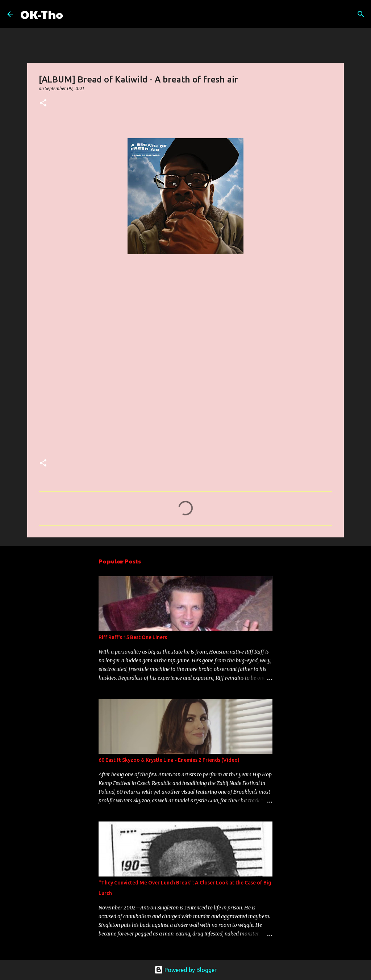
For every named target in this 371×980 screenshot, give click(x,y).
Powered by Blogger (185, 970)
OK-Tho (42, 14)
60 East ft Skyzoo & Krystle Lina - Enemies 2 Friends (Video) (169, 760)
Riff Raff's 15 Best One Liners (133, 637)
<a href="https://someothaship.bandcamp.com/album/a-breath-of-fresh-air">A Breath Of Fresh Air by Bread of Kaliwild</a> (102, 362)
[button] (43, 103)
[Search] (73, 14)
